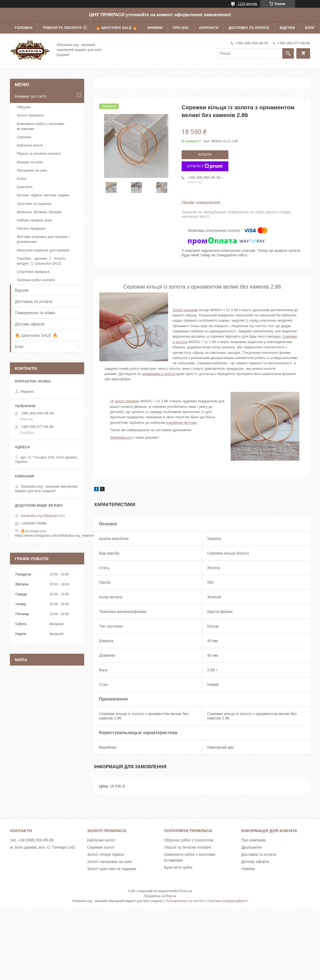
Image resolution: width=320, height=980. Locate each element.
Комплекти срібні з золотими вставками (40, 126)
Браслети (25, 187)
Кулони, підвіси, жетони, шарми (43, 195)
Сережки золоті (101, 847)
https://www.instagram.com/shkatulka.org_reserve (54, 535)
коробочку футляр (181, 423)
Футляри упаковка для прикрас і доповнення (43, 239)
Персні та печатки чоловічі (39, 154)
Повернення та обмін (35, 313)
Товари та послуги (62, 28)
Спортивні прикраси (33, 272)
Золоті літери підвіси (106, 854)
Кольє (22, 179)
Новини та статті (31, 96)
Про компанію (254, 840)
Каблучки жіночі (30, 145)
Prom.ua (186, 891)
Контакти (209, 28)
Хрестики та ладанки (34, 204)
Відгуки (287, 28)
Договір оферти (30, 324)
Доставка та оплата (249, 28)
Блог (310, 28)
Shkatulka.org (121, 437)
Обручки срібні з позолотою (189, 840)
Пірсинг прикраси (31, 228)
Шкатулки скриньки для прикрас (43, 250)
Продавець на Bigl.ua (160, 896)
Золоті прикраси (30, 115)
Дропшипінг (252, 847)
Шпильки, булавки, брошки (39, 212)
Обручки (24, 107)
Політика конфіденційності (228, 901)
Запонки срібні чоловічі (36, 280)
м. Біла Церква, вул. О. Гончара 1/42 (43, 847)
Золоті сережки (185, 310)
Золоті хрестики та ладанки (112, 869)
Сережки (24, 137)
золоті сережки (127, 401)
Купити (205, 155)
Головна (24, 28)
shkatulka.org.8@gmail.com (43, 516)
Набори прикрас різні (34, 220)
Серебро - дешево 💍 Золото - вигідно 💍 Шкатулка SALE (42, 261)
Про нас (181, 28)
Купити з (205, 166)
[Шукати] (288, 53)
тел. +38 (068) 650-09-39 (32, 840)
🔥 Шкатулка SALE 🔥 (116, 28)
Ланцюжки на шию (32, 170)
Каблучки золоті (101, 840)
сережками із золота (159, 374)
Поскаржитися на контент (185, 901)
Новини (248, 869)
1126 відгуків (247, 4)
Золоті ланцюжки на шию (110, 862)
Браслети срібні (178, 867)
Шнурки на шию (30, 162)
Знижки (155, 28)
